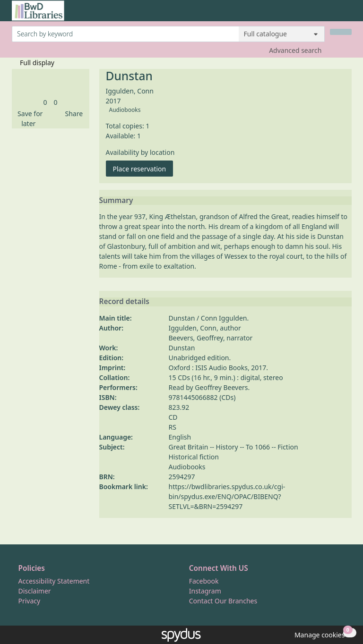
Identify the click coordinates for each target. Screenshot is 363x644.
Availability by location (140, 152)
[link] (45, 102)
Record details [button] (124, 302)
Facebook (204, 581)
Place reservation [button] (143, 168)
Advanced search (295, 50)
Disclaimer (35, 591)
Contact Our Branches (223, 601)
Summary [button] (116, 201)
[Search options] (282, 34)
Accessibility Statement (54, 581)
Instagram (205, 591)
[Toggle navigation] (347, 14)
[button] (29, 119)
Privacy (30, 601)
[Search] (341, 32)
